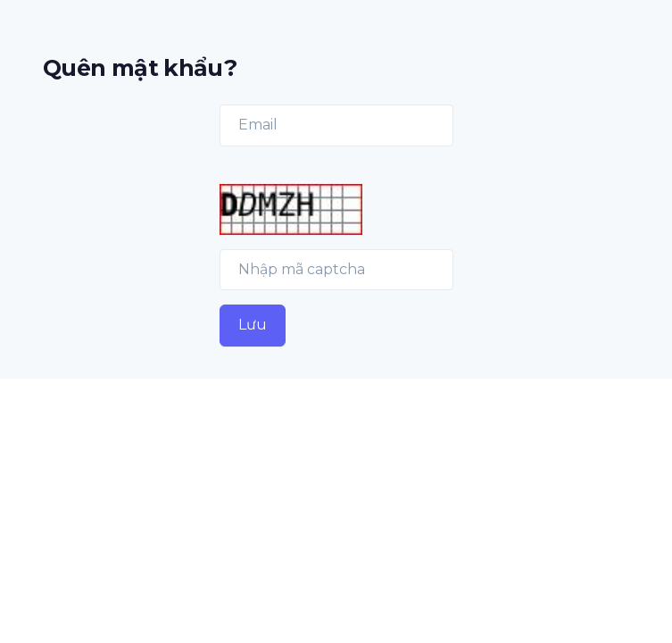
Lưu (253, 325)
